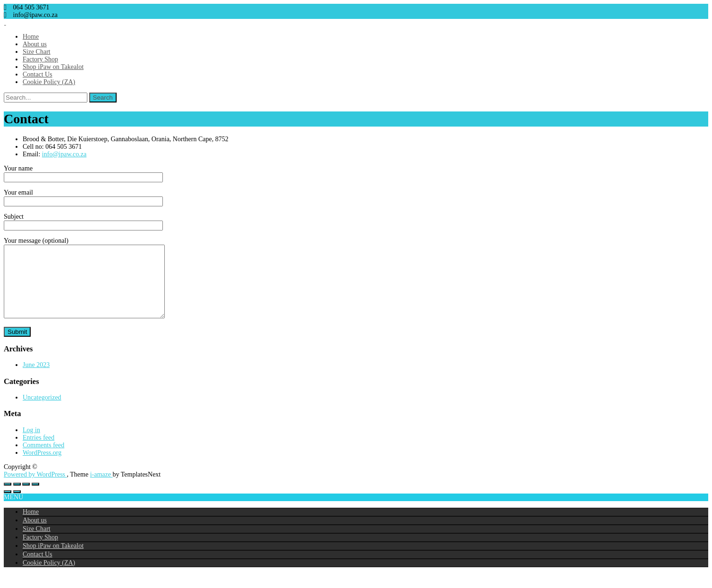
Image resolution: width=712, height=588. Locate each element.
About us (35, 44)
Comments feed (43, 459)
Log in (31, 444)
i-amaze (102, 489)
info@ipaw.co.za (64, 154)
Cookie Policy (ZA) (49, 82)
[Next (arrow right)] (17, 506)
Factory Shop (40, 59)
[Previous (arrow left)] (8, 506)
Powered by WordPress (35, 489)
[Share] (26, 498)
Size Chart (37, 52)
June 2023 (36, 379)
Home (31, 37)
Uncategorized (42, 412)
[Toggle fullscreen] (17, 498)
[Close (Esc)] (35, 498)
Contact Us (38, 74)
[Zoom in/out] (8, 498)
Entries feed (38, 452)
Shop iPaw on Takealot (53, 67)
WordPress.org (42, 467)
